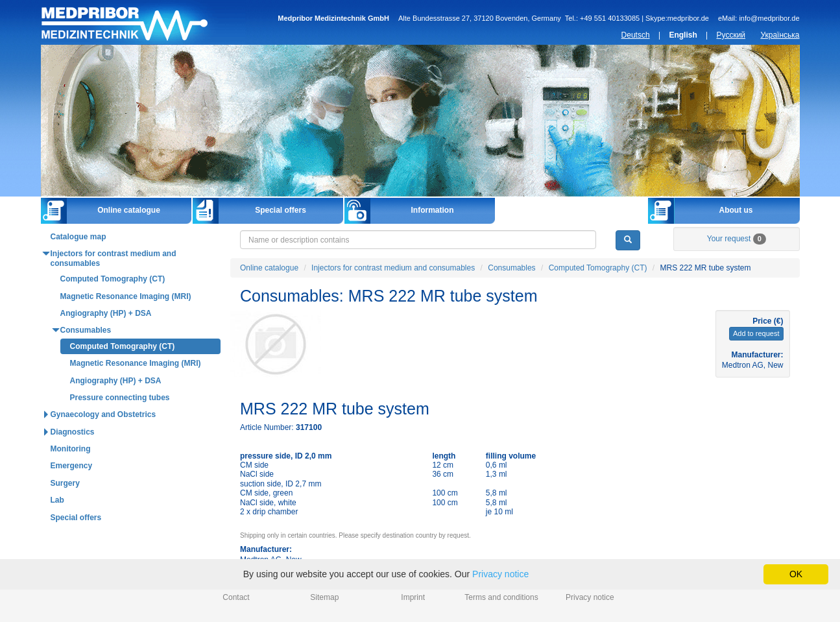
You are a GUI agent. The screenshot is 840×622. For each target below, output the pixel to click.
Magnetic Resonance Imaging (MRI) (126, 296)
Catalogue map (78, 237)
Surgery (65, 483)
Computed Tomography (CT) (598, 268)
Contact (236, 597)
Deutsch (636, 35)
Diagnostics (73, 432)
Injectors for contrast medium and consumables (393, 268)
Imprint (413, 597)
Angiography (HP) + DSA (106, 313)
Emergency (72, 466)
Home (143, 22)
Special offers (281, 210)
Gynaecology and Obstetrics (103, 414)
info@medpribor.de (769, 18)
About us (736, 210)
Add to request (756, 333)
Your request (737, 239)
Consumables (511, 268)
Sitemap (324, 597)
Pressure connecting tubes (120, 398)
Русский (731, 35)
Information (433, 210)
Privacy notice (590, 597)
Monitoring (71, 449)
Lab (57, 500)
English (683, 35)
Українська (780, 35)
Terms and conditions (501, 597)
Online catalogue (129, 210)
